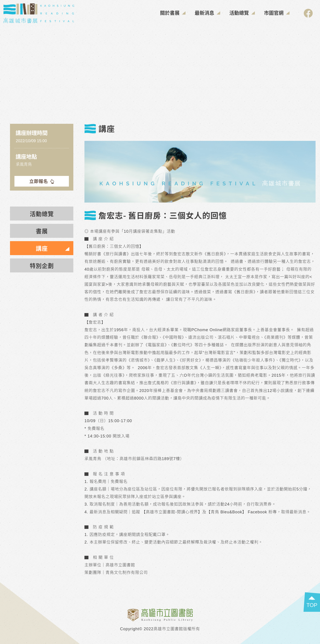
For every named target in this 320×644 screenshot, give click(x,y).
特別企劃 (42, 265)
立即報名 (42, 181)
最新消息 (208, 12)
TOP (312, 605)
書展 (42, 231)
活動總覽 (242, 12)
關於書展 (173, 12)
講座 (42, 248)
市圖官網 (277, 12)
